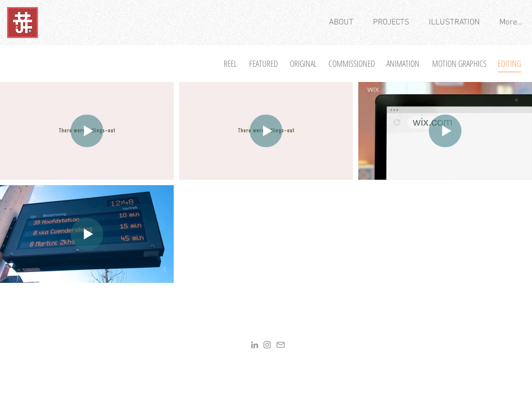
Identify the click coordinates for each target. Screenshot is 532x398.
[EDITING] (509, 64)
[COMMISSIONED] (351, 64)
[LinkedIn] (255, 345)
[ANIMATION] (403, 64)
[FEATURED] (264, 64)
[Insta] (267, 345)
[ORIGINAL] (303, 64)
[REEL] (230, 64)
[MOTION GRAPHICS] (459, 64)
